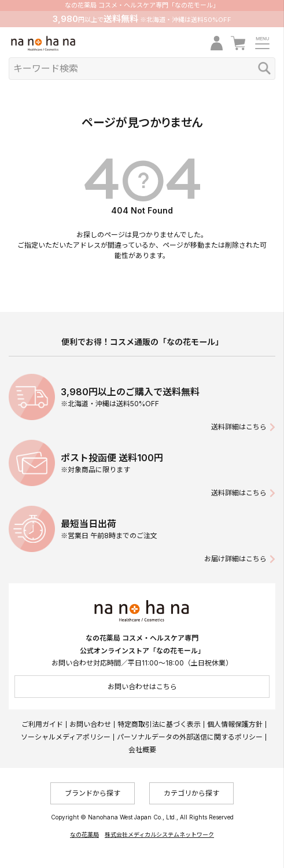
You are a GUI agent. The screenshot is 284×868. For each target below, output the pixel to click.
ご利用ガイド (42, 724)
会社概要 (142, 750)
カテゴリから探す (191, 793)
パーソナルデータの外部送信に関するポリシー (190, 737)
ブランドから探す (93, 793)
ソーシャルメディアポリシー (66, 737)
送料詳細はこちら (239, 427)
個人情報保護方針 (235, 724)
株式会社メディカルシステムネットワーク (159, 834)
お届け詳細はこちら (235, 559)
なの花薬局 (84, 834)
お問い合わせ (90, 724)
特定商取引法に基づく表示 (159, 724)
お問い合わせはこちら (142, 687)
